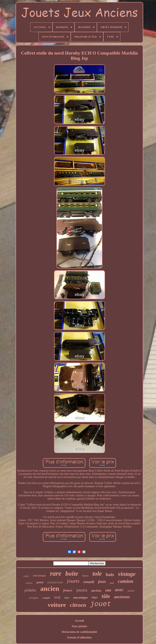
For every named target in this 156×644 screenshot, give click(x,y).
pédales (30, 590)
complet (46, 598)
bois (110, 574)
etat (108, 590)
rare (56, 573)
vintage (127, 574)
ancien (50, 589)
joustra (82, 590)
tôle (106, 596)
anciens (96, 591)
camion (126, 581)
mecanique (81, 598)
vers (67, 598)
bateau (85, 576)
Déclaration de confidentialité (79, 632)
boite (72, 573)
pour (112, 583)
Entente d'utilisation (80, 638)
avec (119, 590)
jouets (73, 581)
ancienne (122, 597)
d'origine (34, 598)
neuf (57, 597)
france (68, 590)
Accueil (79, 621)
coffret (26, 576)
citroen (78, 605)
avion (131, 591)
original (29, 583)
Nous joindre (79, 626)
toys (95, 597)
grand (40, 582)
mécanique (40, 575)
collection (55, 583)
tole (97, 574)
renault (89, 582)
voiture (57, 605)
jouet (101, 604)
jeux (102, 581)
